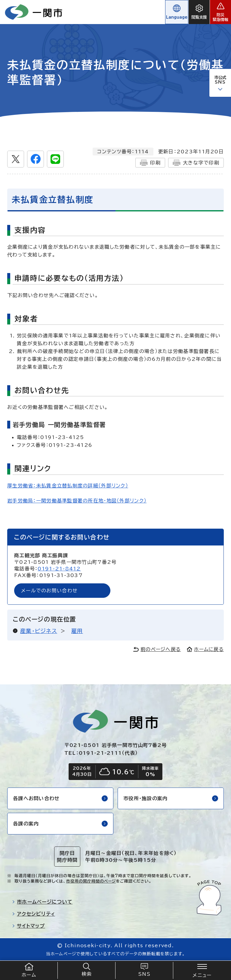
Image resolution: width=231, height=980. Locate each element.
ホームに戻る (205, 649)
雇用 (77, 631)
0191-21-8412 (59, 569)
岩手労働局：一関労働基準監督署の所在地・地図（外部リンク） (77, 501)
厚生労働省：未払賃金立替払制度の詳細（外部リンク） (68, 486)
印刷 (150, 163)
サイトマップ (29, 926)
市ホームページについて (42, 902)
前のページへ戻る (157, 649)
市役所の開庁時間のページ (91, 881)
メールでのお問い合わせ (49, 591)
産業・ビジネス (39, 631)
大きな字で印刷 (196, 163)
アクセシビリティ (34, 914)
